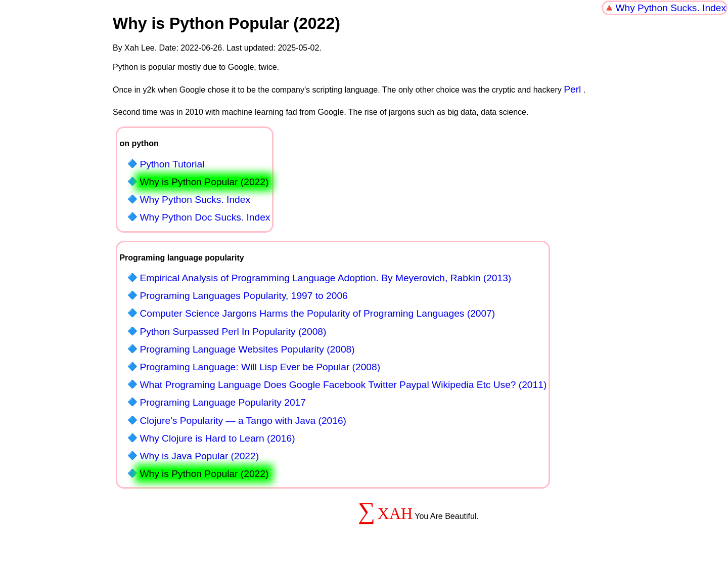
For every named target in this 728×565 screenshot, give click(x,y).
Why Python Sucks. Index (671, 8)
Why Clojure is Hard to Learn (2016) (217, 438)
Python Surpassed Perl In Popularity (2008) (233, 332)
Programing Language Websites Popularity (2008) (247, 349)
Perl (572, 89)
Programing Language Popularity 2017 (223, 402)
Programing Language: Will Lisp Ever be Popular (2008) (260, 367)
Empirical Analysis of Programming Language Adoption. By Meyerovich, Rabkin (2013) (325, 278)
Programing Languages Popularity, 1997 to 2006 (243, 296)
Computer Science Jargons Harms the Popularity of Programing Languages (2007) (317, 313)
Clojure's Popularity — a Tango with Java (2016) (243, 421)
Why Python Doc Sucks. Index (205, 217)
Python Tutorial (172, 164)
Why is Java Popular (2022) (199, 456)
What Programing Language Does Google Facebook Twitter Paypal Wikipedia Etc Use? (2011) (343, 385)
